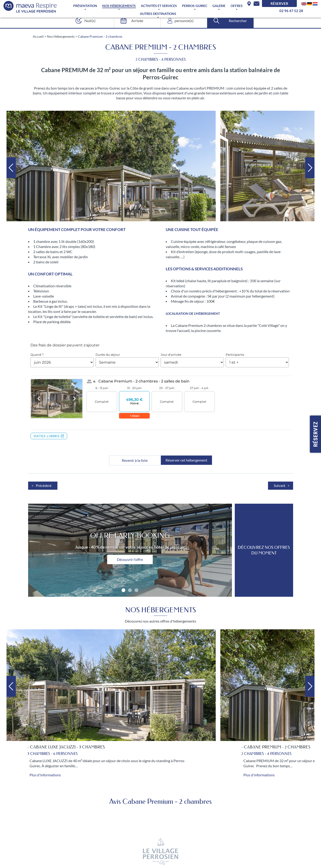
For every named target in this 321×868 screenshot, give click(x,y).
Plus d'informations (45, 775)
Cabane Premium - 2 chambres (100, 36)
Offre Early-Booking (130, 536)
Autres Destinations (158, 14)
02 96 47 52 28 (291, 11)
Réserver (279, 3)
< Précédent (42, 486)
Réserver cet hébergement (186, 460)
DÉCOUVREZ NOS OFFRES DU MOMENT (264, 550)
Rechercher (238, 21)
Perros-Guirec (195, 6)
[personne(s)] (182, 21)
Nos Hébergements (119, 6)
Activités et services (159, 6)
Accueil (38, 36)
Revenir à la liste (135, 460)
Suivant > (282, 486)
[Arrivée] (136, 21)
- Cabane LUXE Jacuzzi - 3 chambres (66, 747)
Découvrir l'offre (130, 559)
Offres (237, 6)
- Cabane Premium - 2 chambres (276, 747)
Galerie (219, 6)
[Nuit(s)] (89, 21)
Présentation (85, 6)
